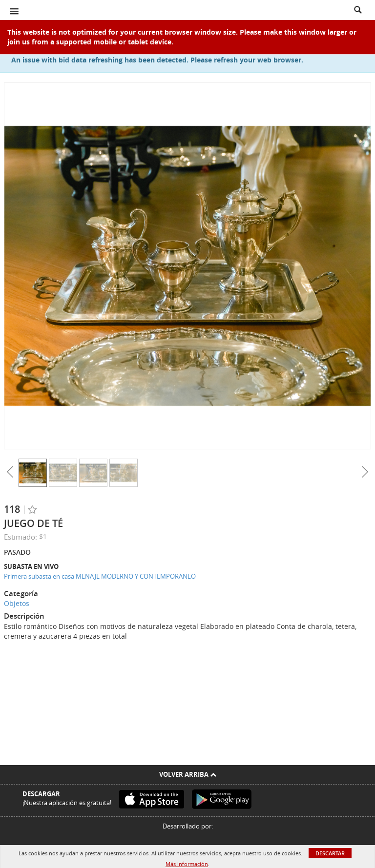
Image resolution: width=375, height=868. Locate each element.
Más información (187, 864)
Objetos (17, 603)
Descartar (330, 853)
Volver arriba (188, 774)
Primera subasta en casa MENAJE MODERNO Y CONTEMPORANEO (100, 576)
